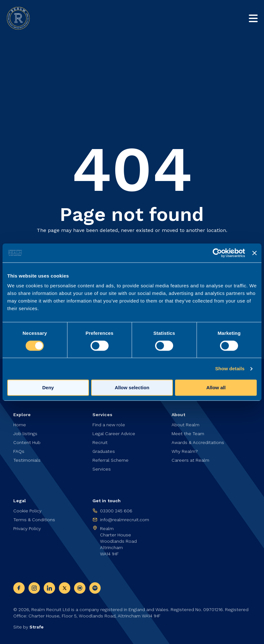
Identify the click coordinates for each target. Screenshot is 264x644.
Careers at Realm (190, 460)
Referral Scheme (110, 460)
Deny (48, 388)
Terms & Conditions (34, 520)
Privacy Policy (27, 528)
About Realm (185, 425)
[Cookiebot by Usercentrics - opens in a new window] (217, 253)
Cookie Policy (27, 511)
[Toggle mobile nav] (253, 18)
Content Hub (27, 442)
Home (20, 425)
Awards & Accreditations (198, 442)
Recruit (100, 442)
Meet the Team (188, 434)
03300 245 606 (116, 511)
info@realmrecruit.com (125, 520)
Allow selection (132, 388)
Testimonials (27, 460)
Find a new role (109, 425)
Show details (230, 369)
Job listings (25, 434)
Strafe (37, 627)
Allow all (216, 388)
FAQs (19, 451)
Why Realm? (185, 451)
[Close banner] (255, 253)
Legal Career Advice (114, 434)
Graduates (104, 451)
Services (102, 469)
